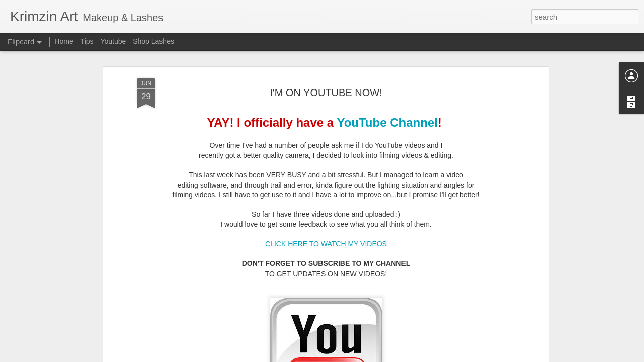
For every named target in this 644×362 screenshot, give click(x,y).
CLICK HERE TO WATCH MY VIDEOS (326, 235)
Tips (87, 41)
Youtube (113, 41)
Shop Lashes (153, 41)
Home (64, 41)
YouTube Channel (387, 114)
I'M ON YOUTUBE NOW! (326, 83)
